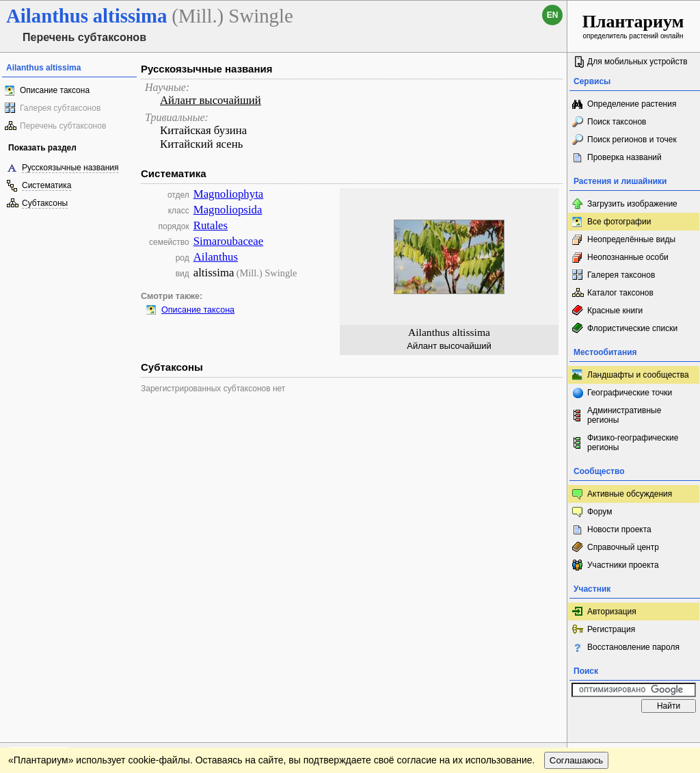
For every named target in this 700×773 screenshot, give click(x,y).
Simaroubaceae (229, 241)
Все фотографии (619, 222)
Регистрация (611, 629)
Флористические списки (632, 328)
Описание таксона (55, 90)
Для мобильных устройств (637, 62)
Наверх (546, 733)
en (553, 15)
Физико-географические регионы (633, 443)
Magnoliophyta (229, 194)
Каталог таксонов (620, 293)
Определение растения (632, 104)
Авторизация (612, 612)
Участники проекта (623, 565)
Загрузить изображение (632, 204)
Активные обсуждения (630, 494)
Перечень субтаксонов (63, 126)
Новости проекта (619, 529)
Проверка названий (624, 157)
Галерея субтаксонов (60, 108)
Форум (600, 512)
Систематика (46, 185)
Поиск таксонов (617, 122)
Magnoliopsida (228, 210)
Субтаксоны (45, 203)
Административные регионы (624, 415)
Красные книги (615, 311)
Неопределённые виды (631, 239)
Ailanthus (216, 257)
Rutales (211, 225)
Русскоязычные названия (70, 168)
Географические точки (630, 393)
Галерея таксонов (621, 275)
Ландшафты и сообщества (638, 375)
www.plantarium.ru (634, 732)
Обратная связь (104, 733)
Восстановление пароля (633, 647)
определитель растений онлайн (633, 26)
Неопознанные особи (628, 257)
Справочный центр (623, 547)
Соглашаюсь (577, 760)
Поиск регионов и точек (632, 140)
